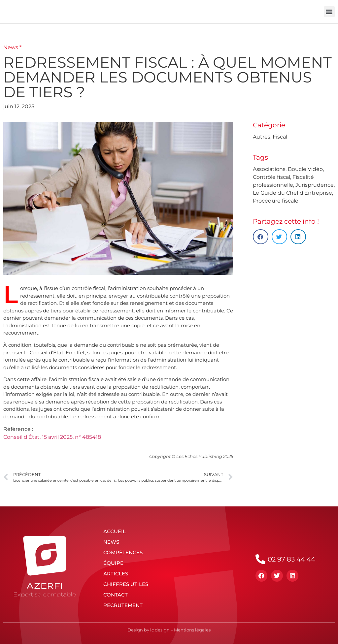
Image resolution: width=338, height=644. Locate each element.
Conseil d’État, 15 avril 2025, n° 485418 (52, 437)
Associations (269, 169)
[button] (329, 12)
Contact (116, 595)
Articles (116, 574)
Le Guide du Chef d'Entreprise (292, 193)
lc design (160, 630)
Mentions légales (192, 630)
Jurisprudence (315, 185)
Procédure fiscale (276, 201)
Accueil (115, 531)
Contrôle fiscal (271, 177)
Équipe (113, 563)
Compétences (123, 552)
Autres (262, 137)
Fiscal (280, 137)
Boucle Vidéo (305, 169)
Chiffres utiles (126, 584)
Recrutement (123, 605)
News (111, 542)
